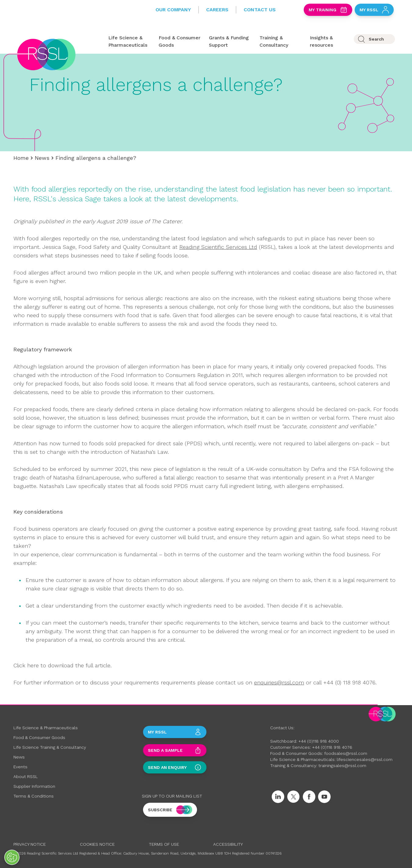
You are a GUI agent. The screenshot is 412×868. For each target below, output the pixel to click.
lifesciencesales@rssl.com (365, 759)
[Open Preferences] (12, 857)
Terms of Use (164, 844)
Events (20, 767)
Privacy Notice (30, 844)
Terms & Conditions (34, 796)
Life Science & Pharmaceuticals (46, 728)
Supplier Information (34, 786)
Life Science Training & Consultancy (50, 747)
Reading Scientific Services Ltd (218, 247)
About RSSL (26, 777)
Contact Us (260, 10)
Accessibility (228, 844)
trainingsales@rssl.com (342, 766)
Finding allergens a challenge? (96, 158)
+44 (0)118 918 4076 (332, 747)
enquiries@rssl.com (279, 682)
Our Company (173, 10)
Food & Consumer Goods (39, 737)
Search (376, 39)
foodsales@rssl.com (346, 753)
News (42, 158)
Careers (217, 10)
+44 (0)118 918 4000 (319, 741)
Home (21, 158)
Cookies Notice (97, 844)
